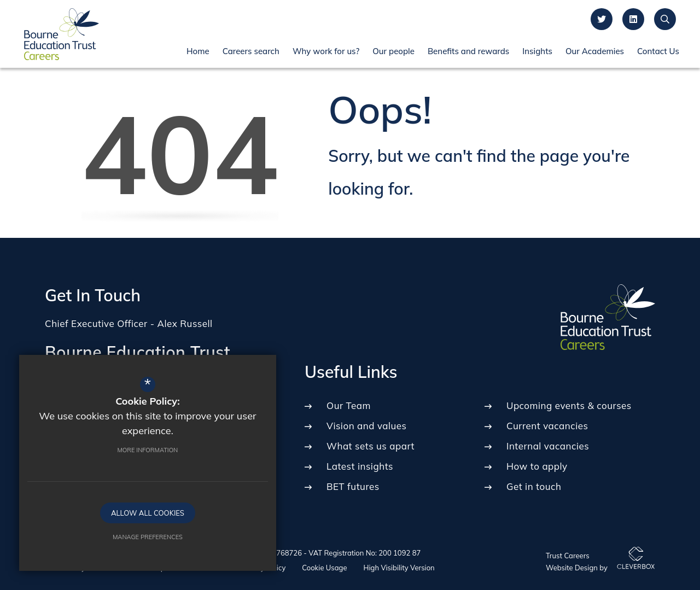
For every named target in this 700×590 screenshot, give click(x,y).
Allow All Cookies (118, 510)
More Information (118, 447)
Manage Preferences (118, 534)
